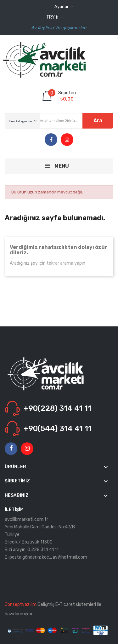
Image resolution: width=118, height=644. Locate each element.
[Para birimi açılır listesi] (54, 17)
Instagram (67, 140)
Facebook (51, 140)
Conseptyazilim (21, 604)
